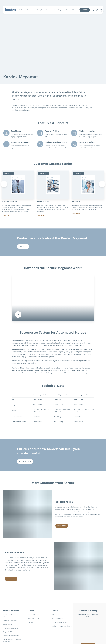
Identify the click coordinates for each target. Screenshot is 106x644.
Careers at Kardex (33, 616)
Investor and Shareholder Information (11, 617)
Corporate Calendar (9, 633)
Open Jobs (31, 623)
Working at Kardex (33, 619)
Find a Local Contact (58, 619)
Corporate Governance (10, 622)
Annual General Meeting (11, 629)
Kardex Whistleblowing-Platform (62, 627)
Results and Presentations (11, 637)
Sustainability (7, 625)
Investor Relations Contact (60, 623)
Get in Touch (56, 616)
